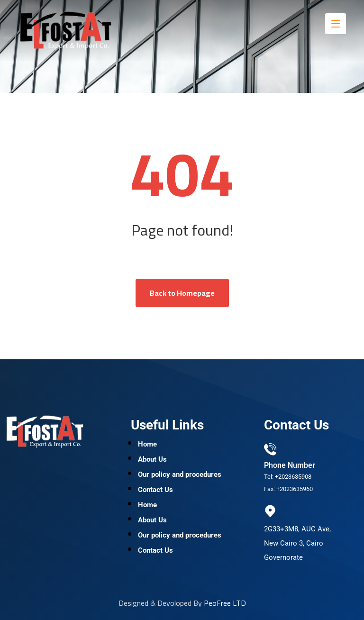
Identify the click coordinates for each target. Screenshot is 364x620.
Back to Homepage (182, 293)
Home (147, 444)
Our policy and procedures (180, 474)
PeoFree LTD (225, 603)
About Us (152, 459)
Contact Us (155, 490)
